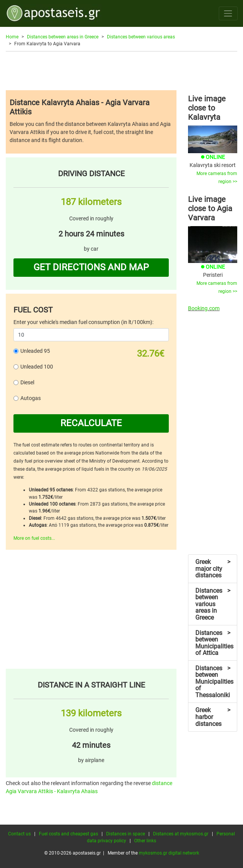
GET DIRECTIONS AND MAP (91, 267)
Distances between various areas (141, 37)
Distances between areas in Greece (63, 37)
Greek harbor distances (213, 717)
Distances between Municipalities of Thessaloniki (214, 682)
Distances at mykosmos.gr (181, 834)
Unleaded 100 (37, 367)
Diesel (27, 382)
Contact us (19, 834)
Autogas (31, 398)
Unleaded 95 (35, 351)
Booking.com (204, 308)
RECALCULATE (91, 423)
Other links (145, 841)
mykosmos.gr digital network (169, 853)
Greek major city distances (213, 569)
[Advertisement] (121, 71)
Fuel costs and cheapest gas (68, 834)
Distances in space (126, 834)
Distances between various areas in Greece (213, 604)
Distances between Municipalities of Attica (214, 643)
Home (12, 37)
